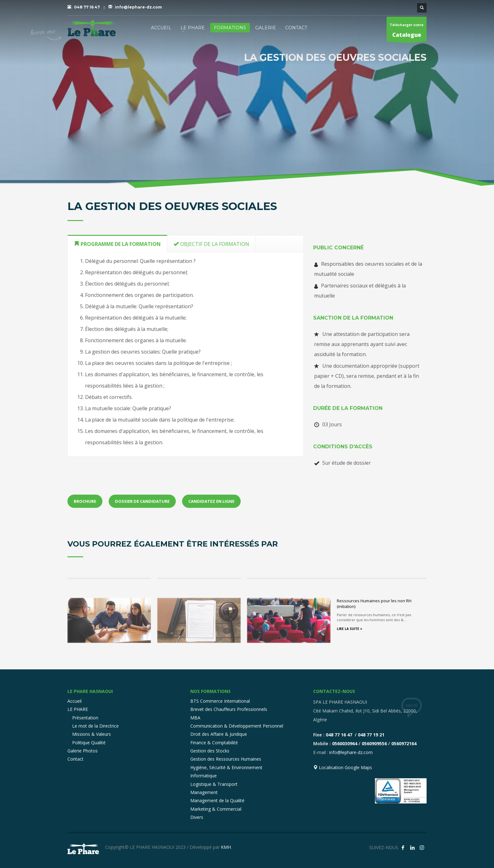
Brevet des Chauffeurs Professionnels (229, 709)
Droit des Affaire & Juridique (219, 734)
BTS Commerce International (220, 701)
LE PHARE (78, 709)
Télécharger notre (407, 32)
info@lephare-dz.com (138, 7)
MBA (195, 718)
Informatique (204, 776)
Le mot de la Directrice (95, 726)
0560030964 (345, 743)
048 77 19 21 (371, 735)
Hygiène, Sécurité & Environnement (226, 767)
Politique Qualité (89, 743)
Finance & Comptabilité (214, 743)
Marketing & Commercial (216, 809)
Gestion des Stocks (210, 751)
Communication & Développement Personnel (237, 726)
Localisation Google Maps (343, 767)
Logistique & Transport (214, 784)
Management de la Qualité (217, 800)
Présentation (85, 718)
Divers (197, 817)
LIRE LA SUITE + (350, 629)
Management (204, 792)
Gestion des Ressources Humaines (226, 759)
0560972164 (404, 743)
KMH (226, 847)
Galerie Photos (83, 751)
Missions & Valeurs (92, 734)
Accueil (75, 701)
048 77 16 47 (87, 7)
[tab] (118, 244)
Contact (75, 759)
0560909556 (374, 743)
